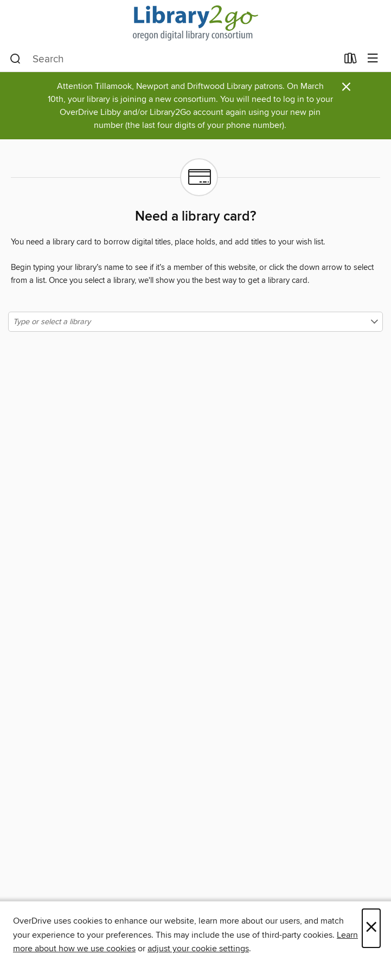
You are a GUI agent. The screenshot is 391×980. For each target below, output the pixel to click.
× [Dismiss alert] (346, 87)
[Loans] (351, 61)
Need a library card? (195, 217)
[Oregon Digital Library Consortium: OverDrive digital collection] (195, 23)
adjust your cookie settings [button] (198, 949)
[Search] (15, 59)
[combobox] (174, 59)
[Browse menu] (373, 59)
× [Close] (371, 928)
